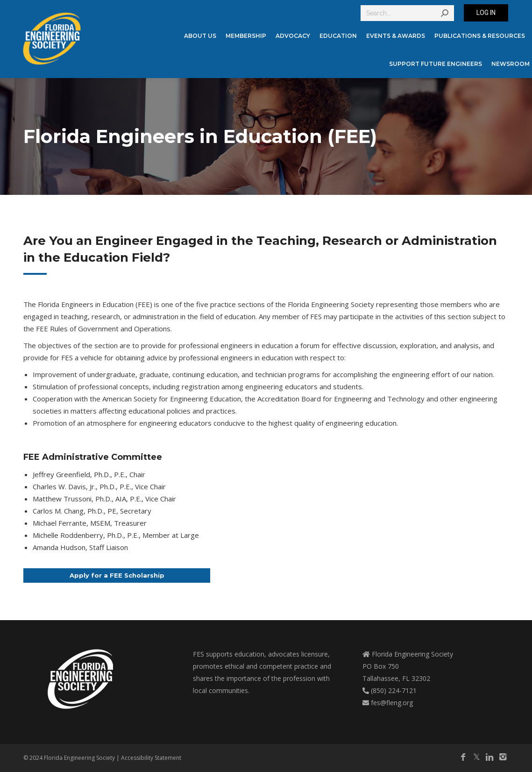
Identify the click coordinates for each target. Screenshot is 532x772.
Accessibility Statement (151, 758)
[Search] (407, 13)
